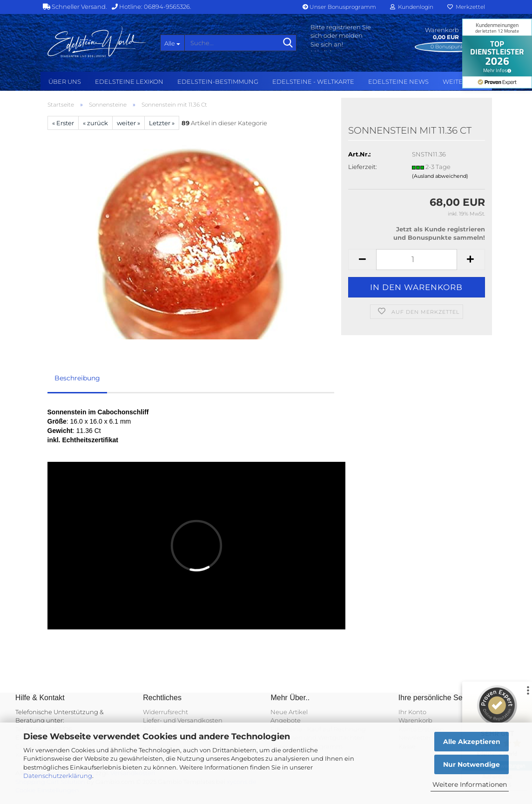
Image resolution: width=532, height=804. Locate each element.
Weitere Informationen (470, 784)
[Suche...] (172, 43)
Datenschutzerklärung (58, 776)
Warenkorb (415, 720)
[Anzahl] (416, 260)
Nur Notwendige (471, 764)
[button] (362, 260)
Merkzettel (466, 7)
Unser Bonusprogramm (339, 7)
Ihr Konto (412, 712)
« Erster (63, 123)
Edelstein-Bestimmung (218, 81)
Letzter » (162, 123)
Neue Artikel (289, 712)
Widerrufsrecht (165, 712)
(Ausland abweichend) (440, 176)
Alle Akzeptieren (472, 742)
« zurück (95, 123)
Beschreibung (77, 378)
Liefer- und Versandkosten (183, 720)
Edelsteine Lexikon (129, 81)
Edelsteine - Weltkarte (313, 81)
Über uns (65, 81)
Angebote (286, 720)
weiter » (128, 123)
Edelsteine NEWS (398, 81)
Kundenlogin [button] (412, 7)
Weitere (457, 81)
